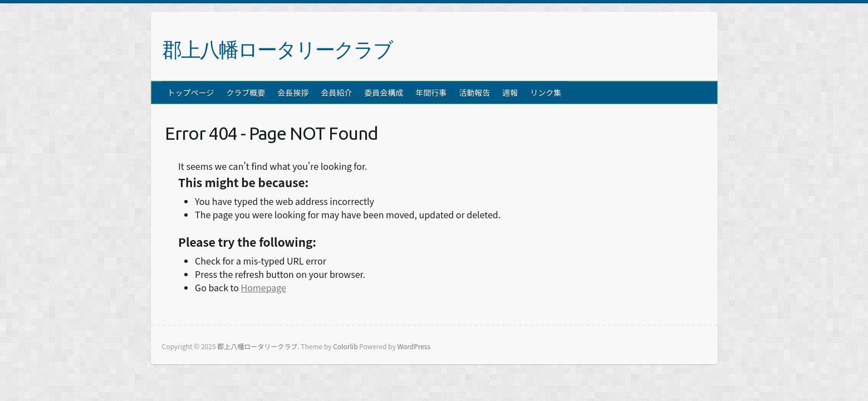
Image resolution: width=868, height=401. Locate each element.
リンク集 (546, 92)
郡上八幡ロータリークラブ (277, 49)
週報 (510, 92)
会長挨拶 (293, 92)
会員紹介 (336, 92)
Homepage (264, 287)
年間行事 (431, 92)
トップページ (191, 92)
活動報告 (474, 92)
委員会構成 (384, 92)
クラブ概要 (246, 92)
